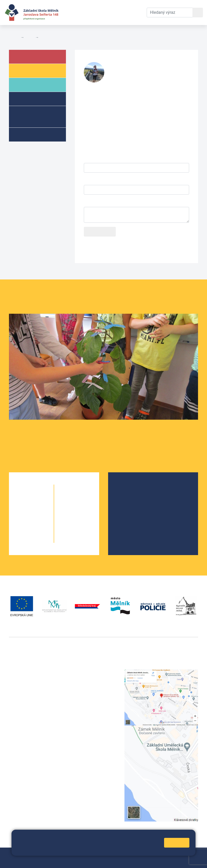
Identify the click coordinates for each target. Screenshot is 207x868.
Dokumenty (107, 9)
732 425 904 (122, 79)
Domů (14, 37)
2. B (41, 509)
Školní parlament (136, 512)
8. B (86, 519)
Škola (29, 56)
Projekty (128, 504)
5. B (41, 540)
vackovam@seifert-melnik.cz (36, 762)
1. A (22, 499)
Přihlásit (16, 861)
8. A (68, 519)
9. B (86, 529)
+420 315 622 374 (92, 672)
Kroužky (30, 134)
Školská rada (132, 496)
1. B (41, 499)
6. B (77, 499)
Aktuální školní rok (77, 12)
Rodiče (30, 84)
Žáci (27, 70)
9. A (68, 529)
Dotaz (89, 202)
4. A (22, 529)
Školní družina (37, 98)
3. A (22, 519)
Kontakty (134, 9)
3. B (41, 519)
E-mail (89, 180)
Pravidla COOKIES (91, 861)
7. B (86, 509)
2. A (22, 509)
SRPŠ (125, 520)
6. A (68, 499)
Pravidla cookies (83, 849)
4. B (41, 529)
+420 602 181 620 (26, 756)
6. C (86, 499)
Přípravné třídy (32, 116)
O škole (127, 488)
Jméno (90, 158)
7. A (68, 509)
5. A (22, 540)
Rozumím (177, 843)
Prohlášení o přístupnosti (50, 861)
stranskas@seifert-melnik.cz (135, 74)
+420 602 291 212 (92, 678)
